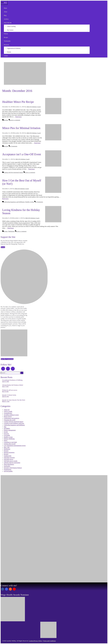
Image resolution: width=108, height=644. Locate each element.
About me (7, 410)
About (6, 12)
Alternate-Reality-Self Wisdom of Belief (13, 385)
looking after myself (10, 444)
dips (5, 427)
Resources (7, 45)
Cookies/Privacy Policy (36, 641)
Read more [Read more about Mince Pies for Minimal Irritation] (37, 143)
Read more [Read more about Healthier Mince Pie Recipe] (19, 117)
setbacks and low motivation (12, 463)
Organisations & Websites (14, 48)
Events (6, 231)
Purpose (6, 451)
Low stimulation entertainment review (15, 446)
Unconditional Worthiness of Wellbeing (12, 380)
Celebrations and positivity (12, 418)
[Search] (22, 373)
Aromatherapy (8, 413)
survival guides (8, 471)
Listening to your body (10, 442)
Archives (6, 19)
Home (5, 8)
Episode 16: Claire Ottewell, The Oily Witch (14, 400)
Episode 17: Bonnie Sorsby (9, 395)
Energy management (10, 430)
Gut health (7, 435)
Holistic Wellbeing (9, 439)
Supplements (8, 469)
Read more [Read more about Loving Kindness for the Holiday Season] (11, 228)
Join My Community (7, 359)
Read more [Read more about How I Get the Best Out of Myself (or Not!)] (5, 199)
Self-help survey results (11, 461)
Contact (6, 56)
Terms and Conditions (49, 641)
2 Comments (39, 202)
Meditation (11, 231)
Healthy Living (30, 202)
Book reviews (8, 417)
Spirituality (7, 466)
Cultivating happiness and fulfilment (14, 202)
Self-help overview (9, 458)
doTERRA (7, 428)
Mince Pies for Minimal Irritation (21, 128)
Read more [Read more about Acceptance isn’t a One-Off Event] (32, 169)
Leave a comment (15, 120)
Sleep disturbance (9, 464)
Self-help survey (9, 459)
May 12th (7, 447)
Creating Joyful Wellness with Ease (14, 423)
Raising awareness (9, 452)
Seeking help (8, 456)
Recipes (6, 37)
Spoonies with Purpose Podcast (13, 468)
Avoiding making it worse (11, 415)
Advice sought (8, 411)
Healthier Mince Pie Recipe (18, 102)
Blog (5, 15)
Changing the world (10, 420)
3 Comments (14, 146)
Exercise (6, 434)
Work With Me (8, 23)
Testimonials (7, 41)
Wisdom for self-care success (10, 390)
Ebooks (9, 52)
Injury (6, 440)
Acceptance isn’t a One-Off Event (22, 154)
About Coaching (11, 26)
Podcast (6, 34)
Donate (3, 247)
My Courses (10, 30)
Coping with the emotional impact (13, 172)
